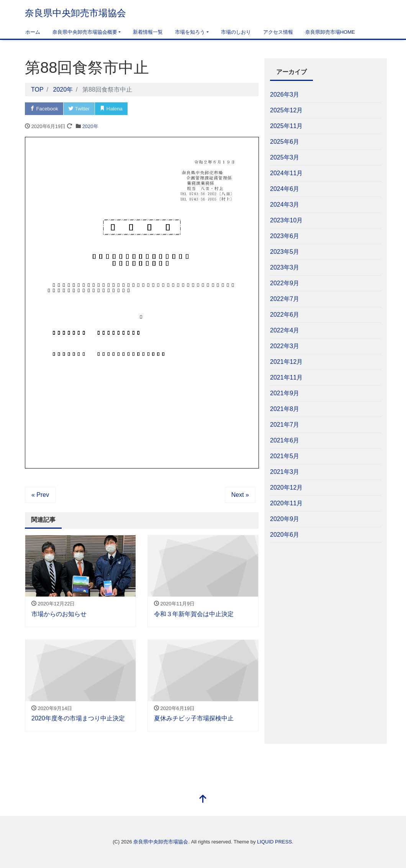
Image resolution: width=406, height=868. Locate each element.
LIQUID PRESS (274, 842)
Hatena (111, 109)
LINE (174, 109)
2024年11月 (286, 173)
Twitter (79, 109)
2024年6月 (285, 189)
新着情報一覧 (148, 32)
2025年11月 (286, 126)
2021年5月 (285, 456)
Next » (240, 495)
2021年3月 (285, 472)
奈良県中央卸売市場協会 (75, 13)
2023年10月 (286, 220)
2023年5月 (285, 252)
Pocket (144, 109)
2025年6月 (285, 142)
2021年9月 (285, 393)
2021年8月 (285, 409)
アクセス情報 (278, 32)
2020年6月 (285, 535)
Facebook (44, 109)
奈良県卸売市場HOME (330, 32)
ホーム (33, 32)
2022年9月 (285, 283)
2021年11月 (286, 377)
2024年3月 (285, 205)
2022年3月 (285, 346)
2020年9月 (285, 519)
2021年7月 (285, 425)
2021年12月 (286, 362)
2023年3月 (285, 267)
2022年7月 (285, 299)
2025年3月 (285, 157)
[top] (203, 800)
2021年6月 (285, 440)
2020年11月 (286, 503)
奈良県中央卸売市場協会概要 (85, 32)
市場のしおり (236, 32)
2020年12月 (286, 487)
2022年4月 (285, 330)
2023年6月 (285, 236)
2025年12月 (286, 110)
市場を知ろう (190, 32)
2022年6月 (285, 315)
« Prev (40, 495)
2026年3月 (285, 95)
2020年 (90, 126)
